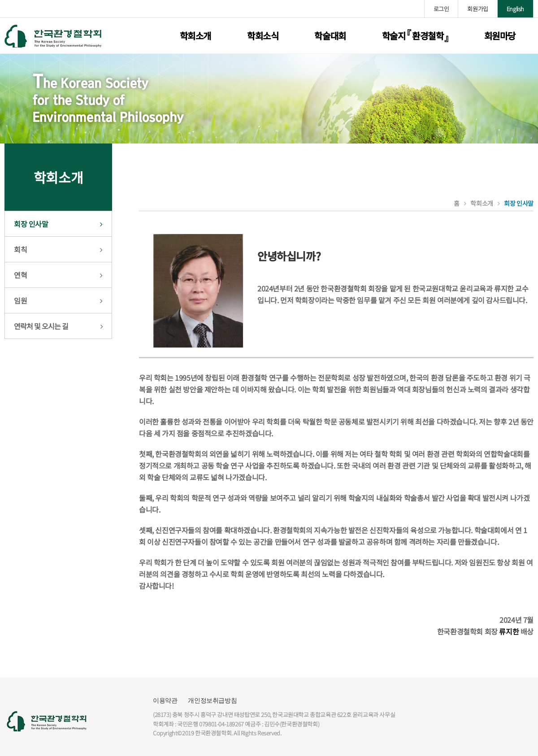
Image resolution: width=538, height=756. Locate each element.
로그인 (441, 9)
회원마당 (500, 36)
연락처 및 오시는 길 (41, 326)
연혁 (20, 275)
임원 (20, 300)
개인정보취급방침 (212, 700)
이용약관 (165, 700)
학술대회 (330, 36)
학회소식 (263, 36)
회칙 (20, 249)
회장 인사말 (31, 224)
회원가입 (477, 9)
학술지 (415, 36)
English (515, 9)
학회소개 (195, 36)
